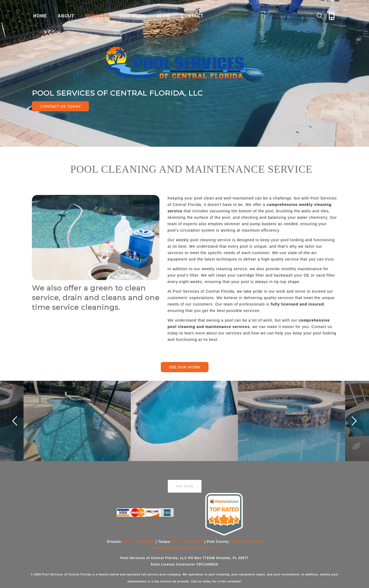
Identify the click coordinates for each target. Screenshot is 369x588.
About (66, 16)
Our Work (133, 16)
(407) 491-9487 (139, 541)
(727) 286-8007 (188, 541)
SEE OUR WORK (185, 367)
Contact (192, 16)
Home (40, 16)
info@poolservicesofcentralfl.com (184, 548)
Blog (163, 16)
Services (97, 16)
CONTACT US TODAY (60, 106)
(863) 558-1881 (247, 541)
